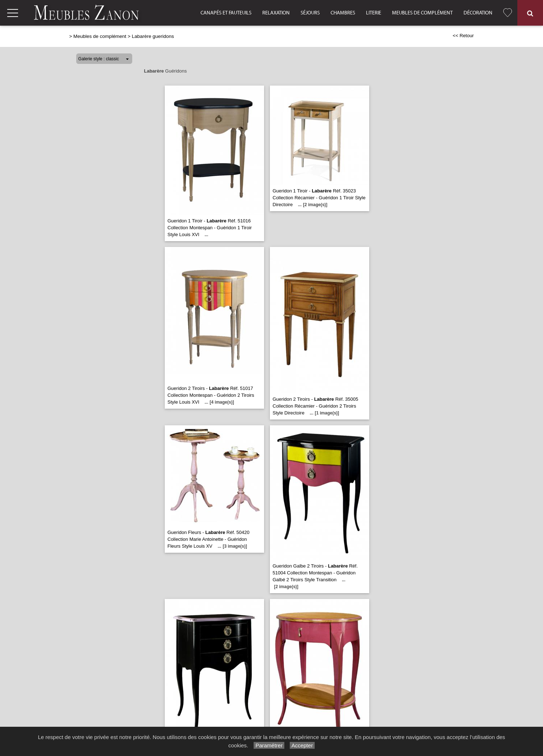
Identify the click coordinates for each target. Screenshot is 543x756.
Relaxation (276, 13)
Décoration (478, 13)
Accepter (302, 745)
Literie (374, 13)
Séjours (310, 13)
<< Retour (463, 36)
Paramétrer (269, 745)
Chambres (343, 13)
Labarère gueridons (153, 36)
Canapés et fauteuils (226, 13)
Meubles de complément (422, 13)
